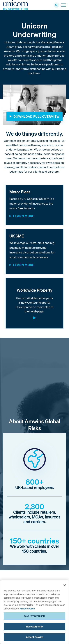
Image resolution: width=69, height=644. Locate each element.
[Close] (65, 585)
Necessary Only (35, 627)
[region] (34, 612)
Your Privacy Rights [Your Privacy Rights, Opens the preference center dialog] (34, 616)
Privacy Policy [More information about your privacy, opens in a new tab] (27, 609)
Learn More (24, 216)
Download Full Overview (37, 116)
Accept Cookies (34, 637)
